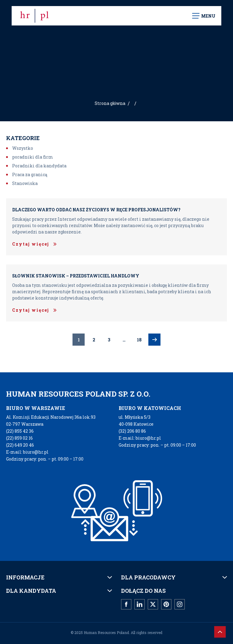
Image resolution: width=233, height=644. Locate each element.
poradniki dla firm (33, 157)
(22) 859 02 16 (19, 438)
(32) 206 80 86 (132, 431)
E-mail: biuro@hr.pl (27, 452)
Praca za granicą (30, 174)
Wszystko (23, 148)
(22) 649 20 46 (20, 445)
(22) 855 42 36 (20, 431)
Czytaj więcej (31, 244)
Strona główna (110, 103)
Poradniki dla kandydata (39, 166)
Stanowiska (25, 183)
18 (139, 340)
